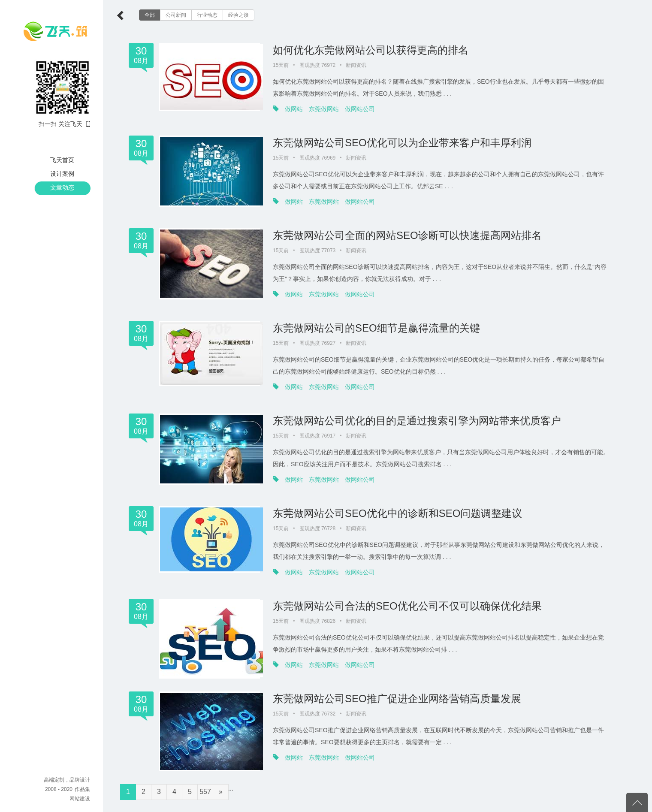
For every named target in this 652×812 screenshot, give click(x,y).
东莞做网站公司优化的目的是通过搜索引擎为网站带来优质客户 (417, 421)
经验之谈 (238, 15)
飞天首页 (62, 160)
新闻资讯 (356, 65)
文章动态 (62, 187)
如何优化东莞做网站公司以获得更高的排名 (371, 50)
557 (205, 792)
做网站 (294, 109)
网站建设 (80, 799)
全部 (150, 15)
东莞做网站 (324, 109)
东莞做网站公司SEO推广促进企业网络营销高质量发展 (397, 699)
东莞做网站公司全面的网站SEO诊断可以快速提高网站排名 (407, 235)
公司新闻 (176, 15)
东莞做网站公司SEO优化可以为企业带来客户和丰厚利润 (402, 143)
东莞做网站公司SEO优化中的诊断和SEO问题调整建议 (397, 513)
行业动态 (207, 15)
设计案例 (62, 174)
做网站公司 (360, 109)
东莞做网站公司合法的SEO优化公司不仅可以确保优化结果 (407, 606)
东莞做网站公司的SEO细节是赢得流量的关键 (376, 328)
